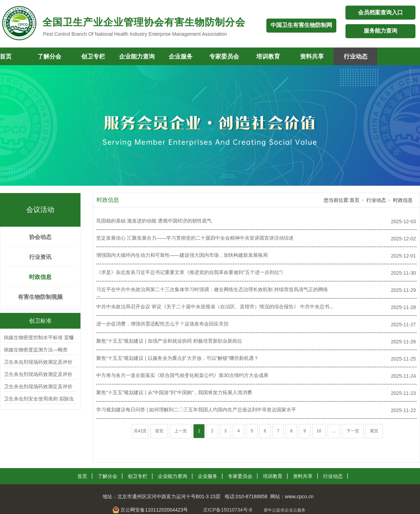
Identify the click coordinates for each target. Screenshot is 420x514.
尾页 (374, 431)
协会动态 (40, 237)
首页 (355, 200)
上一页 (181, 431)
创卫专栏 (93, 57)
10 (319, 431)
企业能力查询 (137, 57)
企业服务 (181, 57)
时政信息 (40, 277)
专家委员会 (224, 57)
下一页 (353, 431)
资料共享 (312, 57)
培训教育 (268, 57)
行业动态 (356, 57)
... (334, 431)
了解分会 (49, 57)
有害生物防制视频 (40, 297)
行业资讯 (40, 257)
